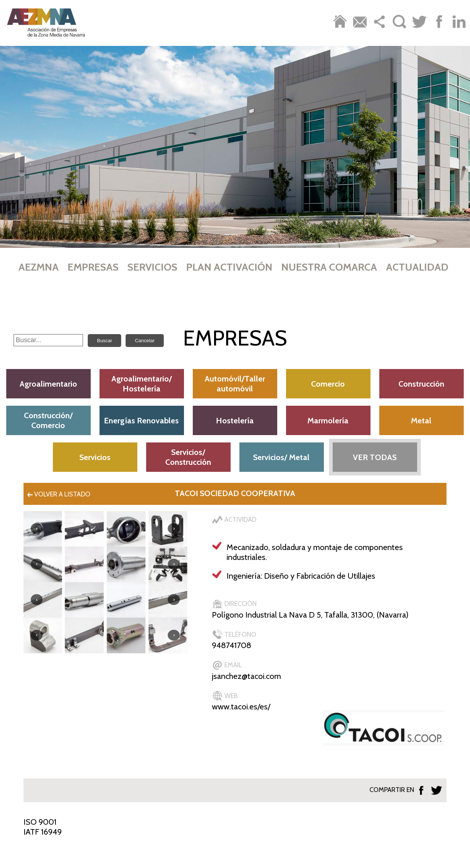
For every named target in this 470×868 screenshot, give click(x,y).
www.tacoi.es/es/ (241, 707)
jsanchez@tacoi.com (246, 676)
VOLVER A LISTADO (58, 494)
